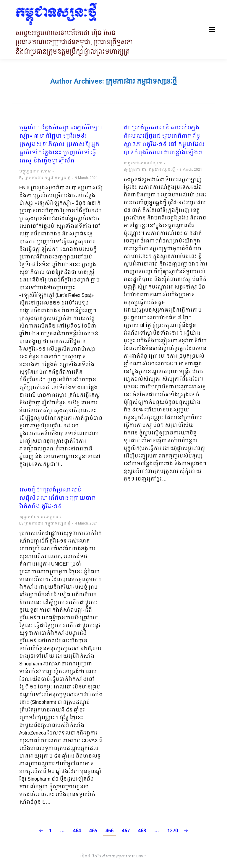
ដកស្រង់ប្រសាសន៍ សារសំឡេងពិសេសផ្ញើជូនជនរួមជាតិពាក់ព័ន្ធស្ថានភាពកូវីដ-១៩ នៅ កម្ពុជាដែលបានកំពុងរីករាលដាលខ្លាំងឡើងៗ (164, 141)
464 (77, 831)
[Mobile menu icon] (212, 30)
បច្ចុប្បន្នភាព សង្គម (35, 172)
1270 (173, 831)
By (45, 178)
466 (110, 831)
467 (126, 831)
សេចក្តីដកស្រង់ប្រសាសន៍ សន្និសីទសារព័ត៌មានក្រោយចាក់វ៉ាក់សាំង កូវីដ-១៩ (57, 499)
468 (142, 831)
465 (93, 831)
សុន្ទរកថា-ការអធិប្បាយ (143, 163)
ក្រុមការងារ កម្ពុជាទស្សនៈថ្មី (141, 81)
